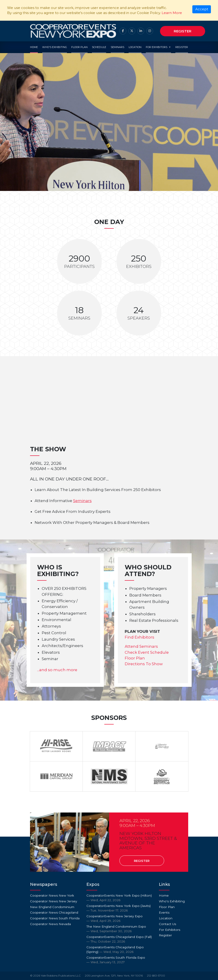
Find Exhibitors (139, 637)
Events (164, 912)
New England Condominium (52, 907)
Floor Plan (79, 47)
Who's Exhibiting (55, 47)
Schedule (99, 47)
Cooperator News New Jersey (54, 901)
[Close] (202, 9)
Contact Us (167, 924)
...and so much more (57, 670)
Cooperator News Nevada (50, 924)
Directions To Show (144, 664)
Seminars (117, 47)
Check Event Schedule (147, 652)
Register (183, 31)
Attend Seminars (141, 646)
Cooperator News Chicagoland (54, 912)
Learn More (172, 13)
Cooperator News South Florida (55, 918)
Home (34, 47)
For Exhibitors (157, 47)
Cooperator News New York (52, 895)
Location (135, 47)
